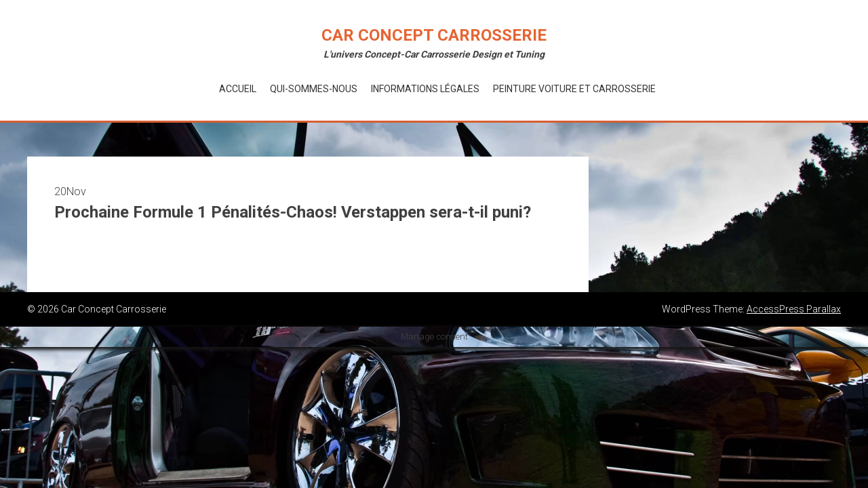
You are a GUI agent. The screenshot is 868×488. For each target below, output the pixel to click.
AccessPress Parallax (794, 309)
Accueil (238, 89)
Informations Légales (425, 89)
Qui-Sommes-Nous (314, 89)
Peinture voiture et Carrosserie (574, 89)
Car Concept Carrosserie (434, 35)
